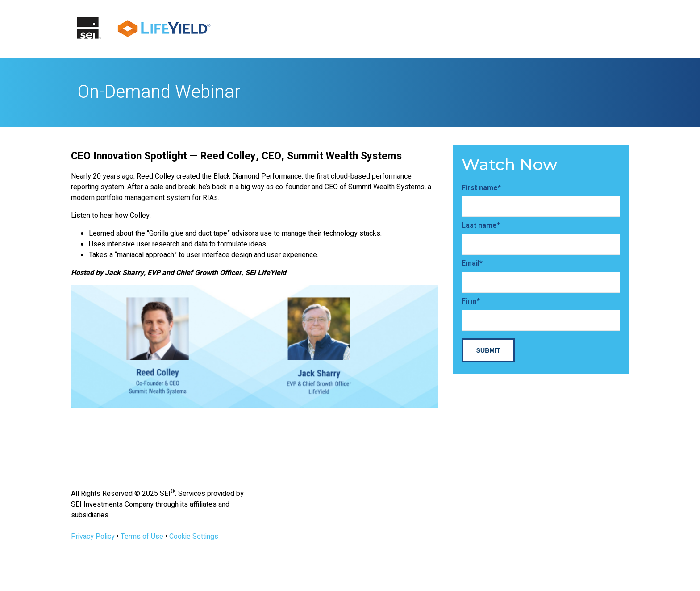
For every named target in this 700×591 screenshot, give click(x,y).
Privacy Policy (93, 537)
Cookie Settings (194, 537)
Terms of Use (142, 537)
